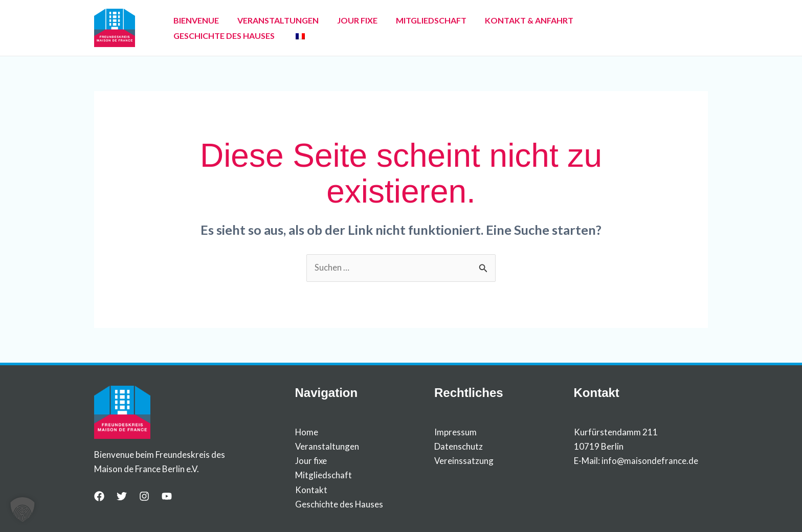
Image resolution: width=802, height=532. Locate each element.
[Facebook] (99, 497)
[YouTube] (167, 497)
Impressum (455, 433)
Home (307, 433)
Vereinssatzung (464, 461)
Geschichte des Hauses (339, 504)
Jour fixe (311, 461)
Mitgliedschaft (324, 475)
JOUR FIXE (342, 28)
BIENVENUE (193, 28)
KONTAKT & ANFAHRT (502, 28)
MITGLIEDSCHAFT (410, 28)
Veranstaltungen (327, 447)
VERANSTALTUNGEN (269, 28)
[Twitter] (122, 497)
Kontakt (311, 490)
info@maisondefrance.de (650, 461)
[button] (23, 509)
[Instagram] (144, 497)
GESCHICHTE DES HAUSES (609, 28)
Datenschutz (459, 447)
